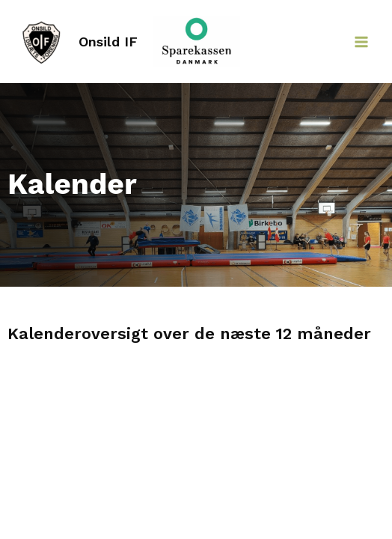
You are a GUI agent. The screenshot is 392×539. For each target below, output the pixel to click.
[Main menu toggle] (361, 42)
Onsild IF (108, 42)
